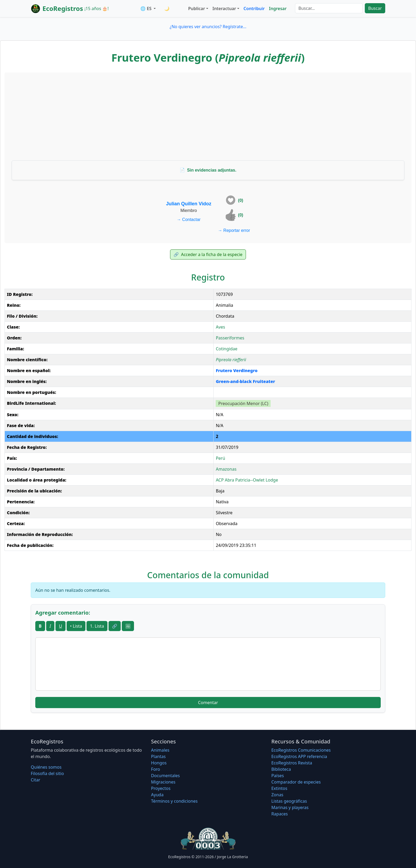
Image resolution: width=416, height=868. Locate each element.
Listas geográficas (289, 801)
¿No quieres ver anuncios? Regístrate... (208, 27)
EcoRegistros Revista (292, 763)
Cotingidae (226, 349)
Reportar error (234, 230)
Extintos (279, 788)
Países (278, 776)
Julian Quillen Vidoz (189, 204)
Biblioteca (281, 769)
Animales (160, 750)
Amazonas (226, 469)
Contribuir (254, 8)
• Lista (76, 626)
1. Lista (97, 626)
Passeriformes (230, 338)
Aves (220, 327)
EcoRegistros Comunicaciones (301, 750)
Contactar (189, 220)
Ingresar (278, 8)
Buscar (375, 8)
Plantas (158, 756)
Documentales (165, 776)
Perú (220, 458)
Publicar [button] (196, 8)
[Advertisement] (208, 116)
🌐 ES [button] (146, 8)
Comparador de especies (296, 782)
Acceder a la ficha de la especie (208, 254)
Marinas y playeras (290, 807)
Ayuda (157, 795)
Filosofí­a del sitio (47, 773)
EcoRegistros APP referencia (299, 756)
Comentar (208, 703)
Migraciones (163, 782)
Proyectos (161, 788)
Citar (36, 780)
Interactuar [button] (224, 8)
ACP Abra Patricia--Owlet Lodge (247, 480)
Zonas (277, 795)
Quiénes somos (46, 767)
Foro (155, 769)
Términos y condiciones (174, 801)
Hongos (159, 763)
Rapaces (280, 814)
